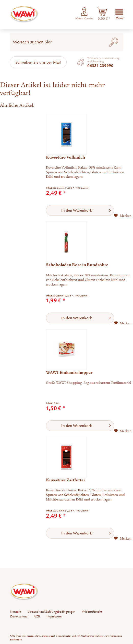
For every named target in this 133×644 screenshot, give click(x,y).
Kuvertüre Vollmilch (65, 157)
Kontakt (16, 612)
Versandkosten (64, 636)
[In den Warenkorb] (80, 210)
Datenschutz (19, 616)
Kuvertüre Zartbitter (66, 480)
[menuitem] (102, 14)
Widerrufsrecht (92, 612)
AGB (37, 616)
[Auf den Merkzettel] (123, 216)
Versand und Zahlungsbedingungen (52, 612)
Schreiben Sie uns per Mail (38, 62)
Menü (119, 14)
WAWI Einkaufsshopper (69, 373)
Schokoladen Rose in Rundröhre (77, 265)
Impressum (54, 616)
